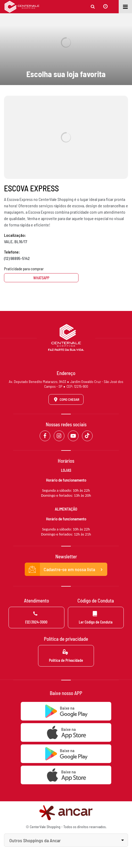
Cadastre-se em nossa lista (66, 570)
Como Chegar (66, 399)
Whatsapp (41, 278)
